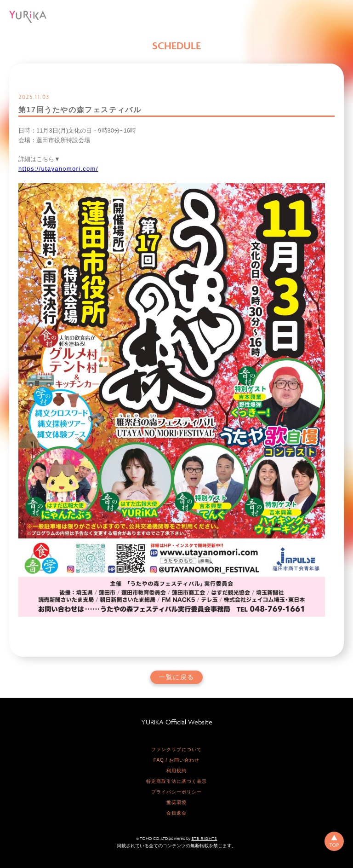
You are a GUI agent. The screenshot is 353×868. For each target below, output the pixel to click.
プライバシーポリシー (176, 792)
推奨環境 (176, 802)
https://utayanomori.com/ (58, 169)
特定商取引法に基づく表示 (176, 781)
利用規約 (176, 771)
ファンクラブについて (176, 749)
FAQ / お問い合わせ (176, 760)
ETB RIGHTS (205, 839)
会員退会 (176, 813)
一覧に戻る (176, 677)
